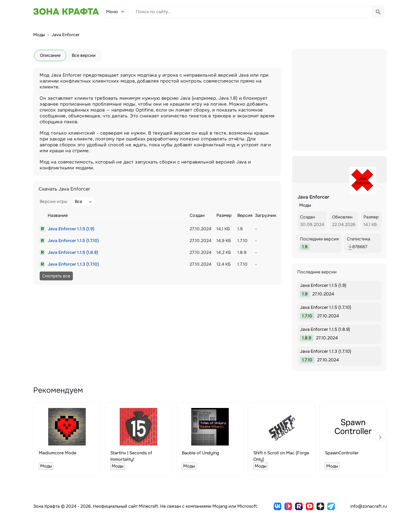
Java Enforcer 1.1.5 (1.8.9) (73, 252)
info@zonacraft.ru (369, 506)
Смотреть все (56, 276)
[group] (67, 439)
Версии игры (54, 201)
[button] (380, 437)
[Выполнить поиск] (378, 12)
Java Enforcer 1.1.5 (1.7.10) (73, 241)
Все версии (84, 55)
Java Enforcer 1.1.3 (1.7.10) (73, 264)
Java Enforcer (65, 35)
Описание (50, 55)
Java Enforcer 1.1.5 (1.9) (71, 229)
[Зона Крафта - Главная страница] (66, 12)
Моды (39, 35)
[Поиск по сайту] (252, 12)
